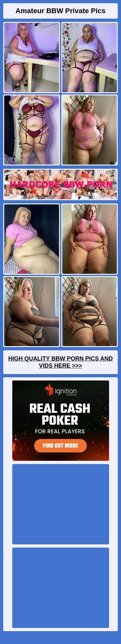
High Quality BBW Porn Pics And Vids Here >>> (60, 362)
